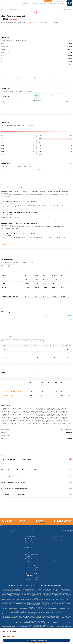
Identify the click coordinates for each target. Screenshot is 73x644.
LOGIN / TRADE (64, 1)
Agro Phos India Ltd (7, 387)
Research (38, 3)
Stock (7, 10)
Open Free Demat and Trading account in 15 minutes (36, 643)
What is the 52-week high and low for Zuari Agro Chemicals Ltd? (19, 470)
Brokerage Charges (43, 3)
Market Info (59, 3)
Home (3, 10)
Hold (41, 97)
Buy (21, 97)
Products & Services (24, 3)
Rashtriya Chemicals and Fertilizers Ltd (12, 391)
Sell (61, 97)
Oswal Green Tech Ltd (8, 395)
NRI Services (49, 3)
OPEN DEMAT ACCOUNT (70, 3)
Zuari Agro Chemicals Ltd (15, 10)
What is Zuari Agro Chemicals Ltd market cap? (14, 476)
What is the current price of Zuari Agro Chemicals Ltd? (16, 459)
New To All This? (54, 3)
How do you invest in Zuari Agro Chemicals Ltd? (14, 488)
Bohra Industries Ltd (8, 383)
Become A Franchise (48, 1)
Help (54, 1)
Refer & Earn (58, 1)
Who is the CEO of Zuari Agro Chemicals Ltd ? (14, 494)
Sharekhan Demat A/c (31, 23)
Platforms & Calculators (32, 3)
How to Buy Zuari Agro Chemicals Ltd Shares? (14, 482)
